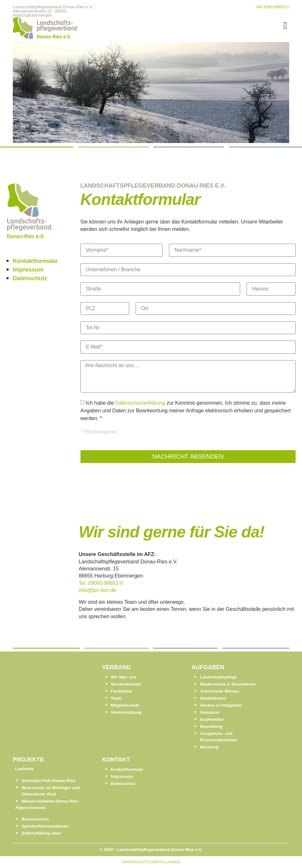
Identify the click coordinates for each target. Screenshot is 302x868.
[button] (285, 26)
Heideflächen (213, 698)
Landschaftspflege (218, 677)
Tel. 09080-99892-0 (101, 583)
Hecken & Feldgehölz (221, 705)
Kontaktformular (35, 261)
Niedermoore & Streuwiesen (228, 684)
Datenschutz (30, 278)
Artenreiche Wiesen (219, 691)
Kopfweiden (212, 719)
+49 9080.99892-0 (272, 7)
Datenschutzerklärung (140, 403)
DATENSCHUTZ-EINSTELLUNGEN (151, 862)
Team (116, 698)
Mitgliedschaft (125, 705)
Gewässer (210, 712)
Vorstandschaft (126, 684)
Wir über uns (124, 677)
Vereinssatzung (126, 712)
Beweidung (211, 726)
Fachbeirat (122, 691)
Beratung (209, 747)
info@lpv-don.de (98, 590)
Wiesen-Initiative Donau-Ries (50, 801)
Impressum (28, 270)
